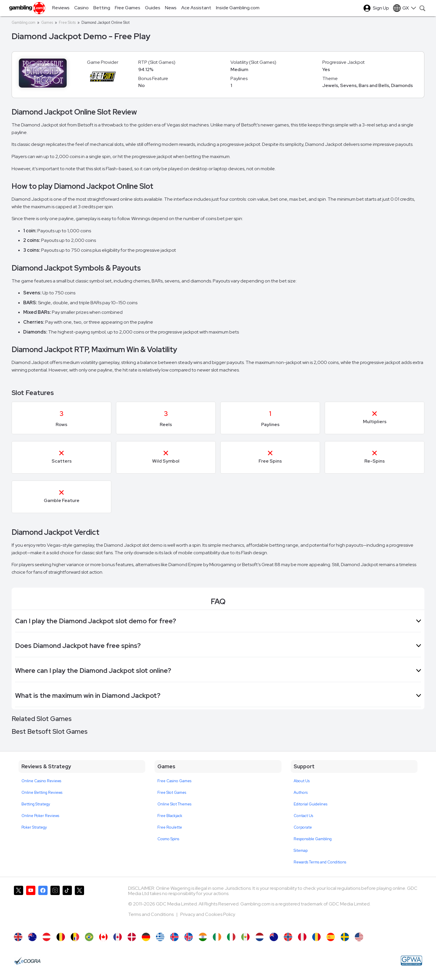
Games (47, 22)
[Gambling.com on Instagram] (55, 906)
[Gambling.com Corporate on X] (79, 906)
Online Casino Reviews (41, 781)
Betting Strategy (36, 804)
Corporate (303, 827)
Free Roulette (170, 827)
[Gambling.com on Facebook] (43, 906)
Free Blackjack (170, 816)
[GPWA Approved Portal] (411, 961)
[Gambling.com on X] (19, 906)
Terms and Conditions (151, 914)
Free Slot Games (172, 792)
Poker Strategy (34, 827)
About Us (302, 781)
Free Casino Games (174, 781)
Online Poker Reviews (40, 816)
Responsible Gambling (313, 839)
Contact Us (303, 816)
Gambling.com (23, 22)
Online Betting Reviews (42, 792)
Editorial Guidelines (310, 804)
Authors (301, 792)
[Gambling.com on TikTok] (67, 906)
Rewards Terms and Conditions (320, 862)
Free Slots (67, 22)
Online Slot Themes (174, 804)
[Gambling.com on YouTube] (31, 906)
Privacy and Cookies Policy (208, 914)
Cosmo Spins (168, 839)
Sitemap (301, 851)
